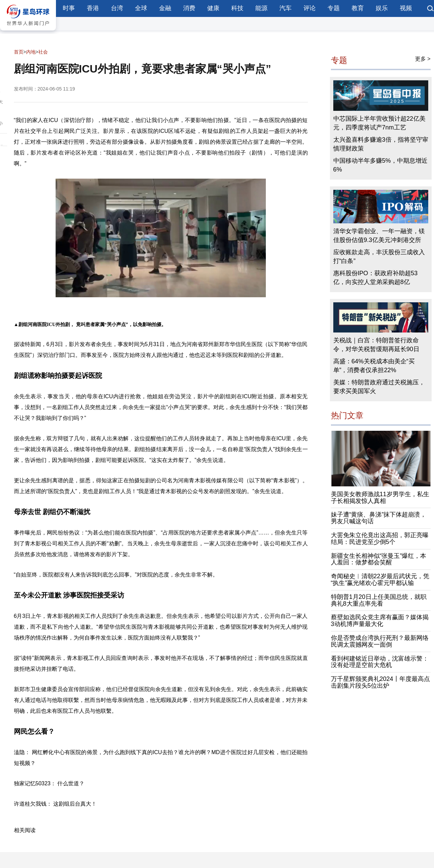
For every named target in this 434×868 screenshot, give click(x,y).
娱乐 (382, 8)
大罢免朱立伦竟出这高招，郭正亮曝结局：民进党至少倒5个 (380, 539)
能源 (261, 8)
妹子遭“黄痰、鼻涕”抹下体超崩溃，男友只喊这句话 (379, 518)
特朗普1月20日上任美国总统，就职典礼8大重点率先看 (379, 600)
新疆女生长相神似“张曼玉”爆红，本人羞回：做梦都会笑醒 (379, 559)
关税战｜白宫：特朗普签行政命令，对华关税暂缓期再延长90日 (376, 345)
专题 (334, 8)
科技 (237, 8)
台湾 (117, 8)
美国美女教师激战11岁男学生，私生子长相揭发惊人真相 (380, 498)
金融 (165, 8)
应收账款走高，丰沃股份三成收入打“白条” (379, 257)
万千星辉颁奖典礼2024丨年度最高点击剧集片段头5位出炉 (380, 682)
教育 (358, 8)
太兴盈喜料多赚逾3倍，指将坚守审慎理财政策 (381, 144)
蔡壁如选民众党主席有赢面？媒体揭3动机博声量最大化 (380, 621)
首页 (19, 52)
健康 (213, 8)
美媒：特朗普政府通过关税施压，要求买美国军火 (379, 387)
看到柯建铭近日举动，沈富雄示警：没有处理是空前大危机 (380, 662)
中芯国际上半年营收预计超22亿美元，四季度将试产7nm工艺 (379, 123)
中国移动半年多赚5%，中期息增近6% (380, 165)
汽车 (285, 8)
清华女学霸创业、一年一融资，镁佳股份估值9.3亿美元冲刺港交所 (379, 236)
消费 (189, 8)
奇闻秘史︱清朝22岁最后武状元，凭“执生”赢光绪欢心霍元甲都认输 (380, 580)
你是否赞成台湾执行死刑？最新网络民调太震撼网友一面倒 (380, 641)
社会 (43, 52)
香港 (93, 8)
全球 (141, 8)
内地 (31, 52)
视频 (406, 8)
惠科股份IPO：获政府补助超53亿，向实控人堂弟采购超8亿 (376, 278)
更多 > (423, 59)
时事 (69, 8)
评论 (310, 8)
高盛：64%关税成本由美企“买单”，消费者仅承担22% (374, 366)
